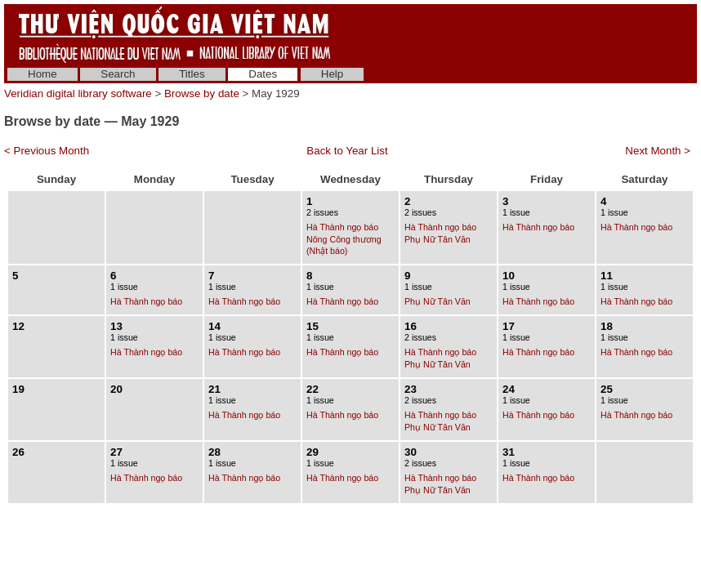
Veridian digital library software (78, 94)
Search (118, 74)
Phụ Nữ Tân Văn (438, 239)
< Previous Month (47, 151)
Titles (192, 74)
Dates (263, 74)
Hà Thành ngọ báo (342, 227)
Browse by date (202, 94)
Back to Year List (347, 151)
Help (332, 74)
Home (42, 74)
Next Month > (658, 151)
